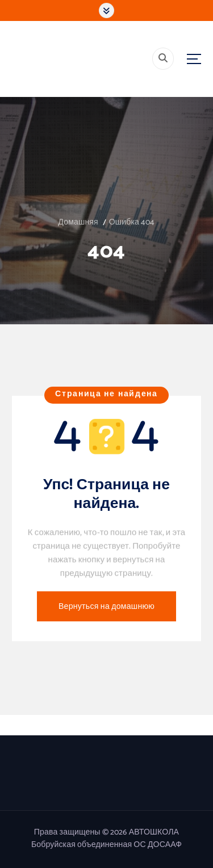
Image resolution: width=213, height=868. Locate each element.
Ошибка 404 (132, 223)
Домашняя (78, 223)
